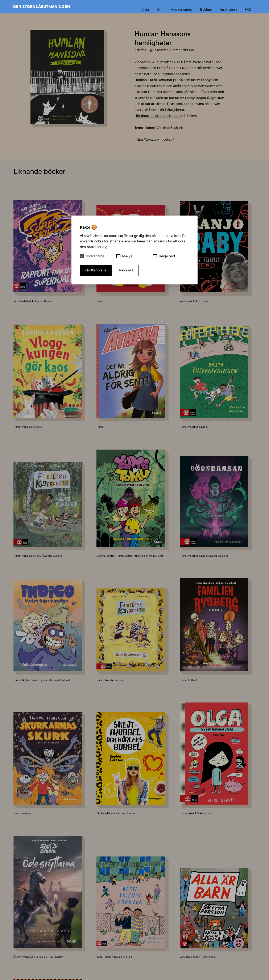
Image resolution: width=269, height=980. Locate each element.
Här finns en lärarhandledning (158, 116)
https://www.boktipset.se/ (154, 140)
